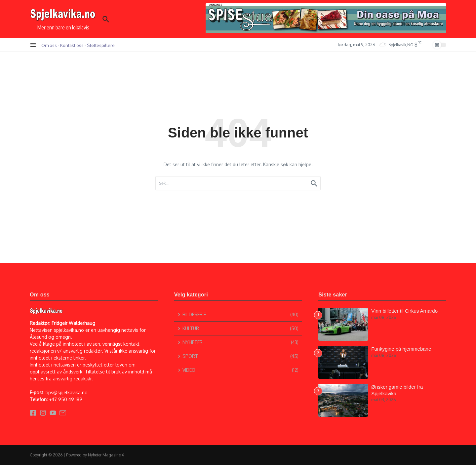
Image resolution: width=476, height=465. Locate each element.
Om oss (49, 45)
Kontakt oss (72, 45)
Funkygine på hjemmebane (401, 349)
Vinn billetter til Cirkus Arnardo (404, 311)
